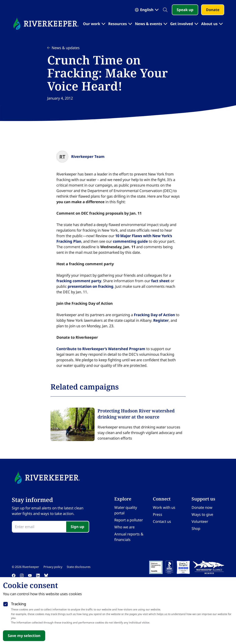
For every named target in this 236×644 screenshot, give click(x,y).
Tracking (19, 604)
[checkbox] (6, 603)
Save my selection (24, 636)
